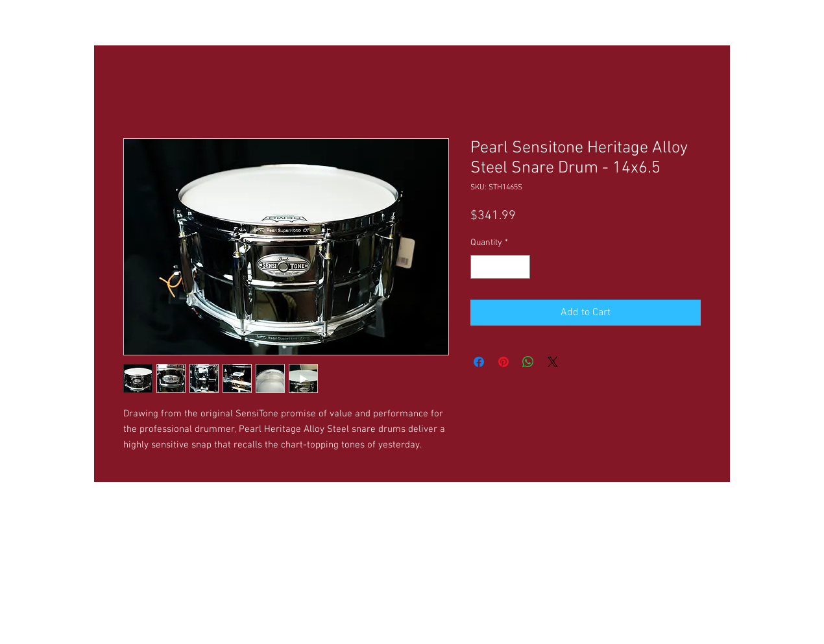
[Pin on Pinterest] (503, 362)
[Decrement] (480, 267)
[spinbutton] (500, 267)
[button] (223, 20)
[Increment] (520, 267)
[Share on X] (553, 362)
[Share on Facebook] (479, 362)
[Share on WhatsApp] (528, 362)
